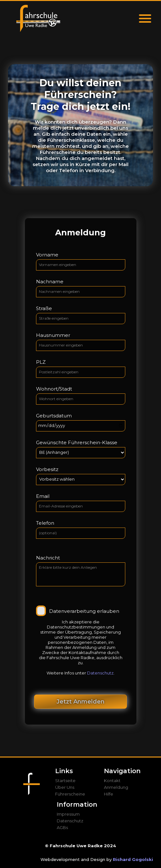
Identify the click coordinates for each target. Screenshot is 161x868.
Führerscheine (70, 794)
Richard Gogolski (133, 859)
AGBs (62, 827)
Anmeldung (116, 787)
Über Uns (65, 787)
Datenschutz (100, 673)
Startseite (65, 780)
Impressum (68, 814)
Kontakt (112, 780)
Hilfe (109, 794)
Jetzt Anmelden (80, 702)
